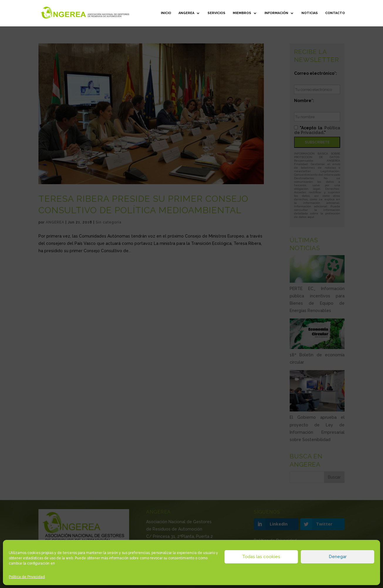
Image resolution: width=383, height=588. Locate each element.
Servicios (216, 13)
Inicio (166, 13)
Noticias (310, 13)
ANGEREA (186, 13)
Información (276, 13)
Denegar (338, 557)
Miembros (242, 13)
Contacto (335, 13)
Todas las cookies (261, 557)
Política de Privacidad (27, 577)
